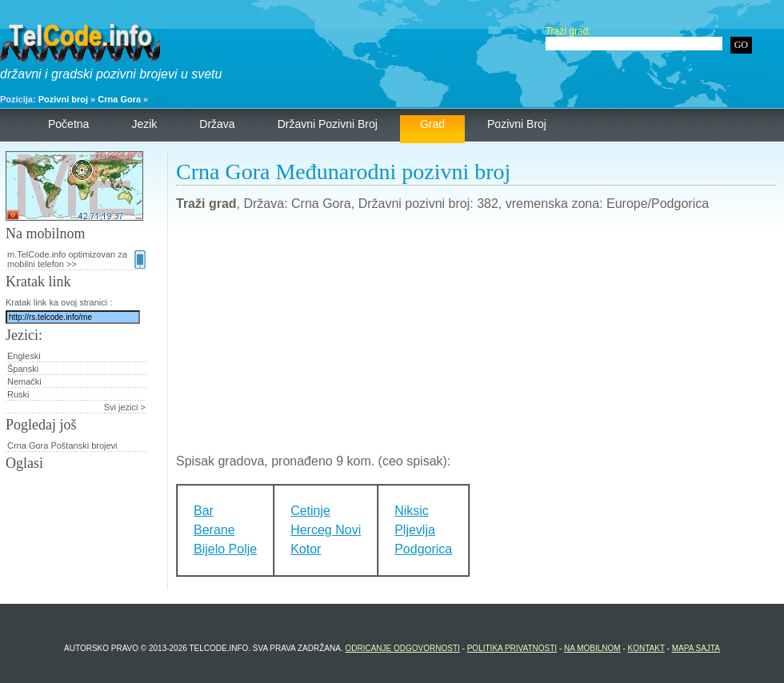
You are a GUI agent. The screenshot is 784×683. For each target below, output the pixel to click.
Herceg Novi (326, 530)
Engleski (24, 356)
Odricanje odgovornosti (402, 648)
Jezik (144, 124)
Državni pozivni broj (328, 124)
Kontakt (646, 648)
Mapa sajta (696, 648)
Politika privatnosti (512, 648)
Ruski (18, 394)
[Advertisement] (476, 339)
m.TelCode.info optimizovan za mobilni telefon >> (76, 259)
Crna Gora (119, 99)
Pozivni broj (63, 99)
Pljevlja (415, 530)
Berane (214, 530)
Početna (68, 124)
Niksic (412, 511)
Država (217, 124)
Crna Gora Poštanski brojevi (62, 445)
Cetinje (310, 511)
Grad (432, 124)
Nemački (24, 381)
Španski (23, 369)
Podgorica (423, 549)
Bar (204, 511)
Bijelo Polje (225, 549)
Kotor (306, 549)
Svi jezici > (125, 407)
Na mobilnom (592, 648)
